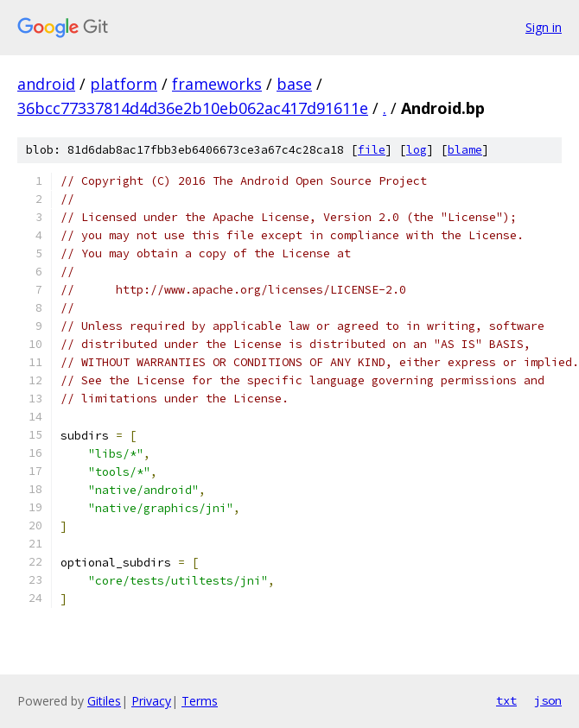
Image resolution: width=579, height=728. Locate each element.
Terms (200, 701)
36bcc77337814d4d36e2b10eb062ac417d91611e (193, 108)
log (417, 150)
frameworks (217, 84)
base (294, 84)
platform (124, 84)
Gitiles (104, 701)
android (46, 84)
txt (506, 700)
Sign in (544, 27)
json (548, 700)
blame (465, 150)
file (372, 150)
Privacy (151, 701)
